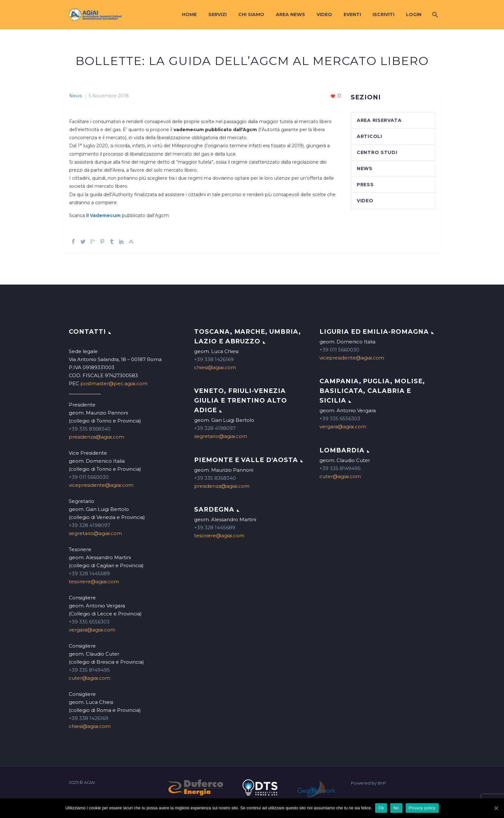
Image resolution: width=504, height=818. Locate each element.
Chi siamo (251, 14)
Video (324, 14)
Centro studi (377, 152)
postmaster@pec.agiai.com (114, 383)
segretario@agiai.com (95, 533)
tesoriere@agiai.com (94, 582)
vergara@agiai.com (92, 630)
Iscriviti (383, 14)
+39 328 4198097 (90, 525)
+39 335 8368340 (90, 429)
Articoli (369, 136)
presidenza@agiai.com (96, 437)
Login (414, 14)
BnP (382, 783)
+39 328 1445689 (89, 573)
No (396, 808)
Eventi (352, 14)
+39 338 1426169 (89, 718)
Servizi (217, 14)
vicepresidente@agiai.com (101, 485)
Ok (381, 808)
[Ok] (496, 808)
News (76, 96)
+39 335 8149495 (89, 670)
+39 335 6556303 (89, 622)
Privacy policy (422, 808)
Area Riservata (379, 120)
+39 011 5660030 (89, 477)
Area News (290, 14)
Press (365, 185)
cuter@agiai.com (90, 678)
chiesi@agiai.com (90, 726)
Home (189, 14)
